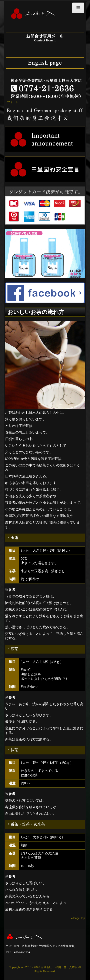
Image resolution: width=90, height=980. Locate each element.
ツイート (13, 102)
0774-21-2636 (22, 952)
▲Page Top (78, 918)
